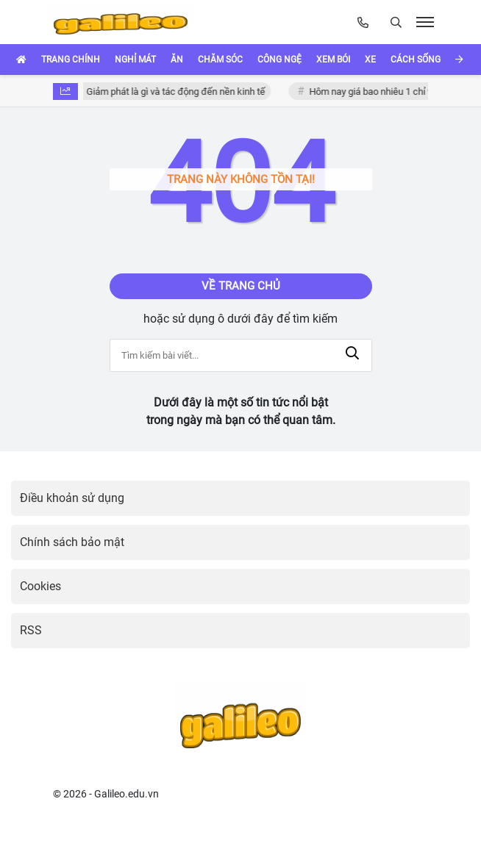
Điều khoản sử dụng (72, 498)
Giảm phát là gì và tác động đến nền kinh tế (180, 92)
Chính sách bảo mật (72, 542)
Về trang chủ (241, 286)
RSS (31, 630)
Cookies (40, 586)
